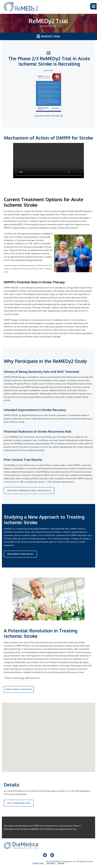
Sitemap (61, 863)
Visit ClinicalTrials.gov (19, 803)
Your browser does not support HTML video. (48, 161)
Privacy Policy (38, 863)
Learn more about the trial (47, 116)
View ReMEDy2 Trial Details (20, 554)
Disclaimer (51, 863)
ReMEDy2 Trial (48, 36)
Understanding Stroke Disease (19, 689)
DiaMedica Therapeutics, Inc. (65, 861)
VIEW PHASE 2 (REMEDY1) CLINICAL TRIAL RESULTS (29, 491)
